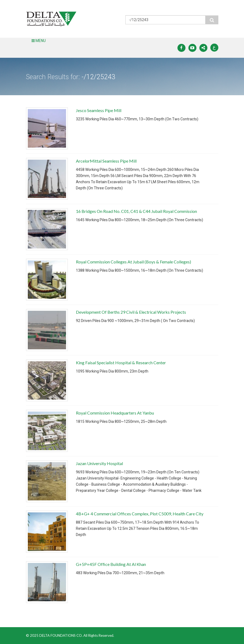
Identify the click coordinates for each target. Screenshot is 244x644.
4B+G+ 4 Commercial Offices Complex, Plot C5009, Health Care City (140, 514)
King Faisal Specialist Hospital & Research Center (121, 363)
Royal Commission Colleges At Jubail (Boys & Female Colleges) (133, 262)
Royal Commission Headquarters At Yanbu (115, 413)
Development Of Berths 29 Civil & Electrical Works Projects (131, 312)
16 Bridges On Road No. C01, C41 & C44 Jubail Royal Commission (136, 211)
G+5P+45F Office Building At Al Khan (111, 564)
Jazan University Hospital (99, 463)
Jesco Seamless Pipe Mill (99, 110)
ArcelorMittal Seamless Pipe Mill (106, 161)
